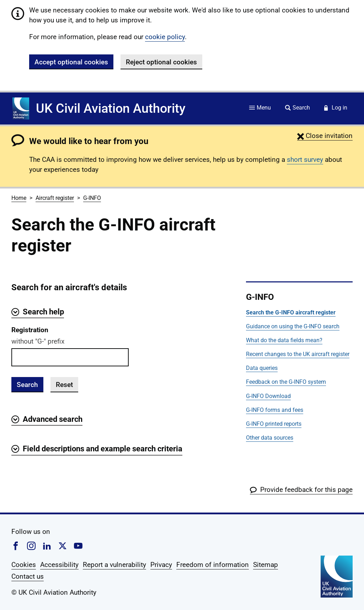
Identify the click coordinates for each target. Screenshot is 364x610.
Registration (30, 330)
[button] (325, 136)
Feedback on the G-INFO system (286, 382)
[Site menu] (260, 108)
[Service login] (336, 108)
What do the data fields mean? (284, 340)
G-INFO (92, 198)
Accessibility (59, 565)
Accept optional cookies (71, 62)
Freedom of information (213, 565)
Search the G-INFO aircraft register (291, 312)
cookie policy (165, 37)
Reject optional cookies (161, 62)
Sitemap (266, 565)
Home (19, 198)
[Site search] (298, 108)
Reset (64, 385)
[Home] (21, 108)
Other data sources (270, 438)
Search (27, 385)
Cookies (24, 565)
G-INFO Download (268, 396)
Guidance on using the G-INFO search (293, 326)
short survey (305, 160)
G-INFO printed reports (274, 424)
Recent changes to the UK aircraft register (298, 354)
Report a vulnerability (114, 565)
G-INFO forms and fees (275, 410)
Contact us (28, 576)
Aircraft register (55, 198)
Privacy (161, 565)
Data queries (262, 368)
